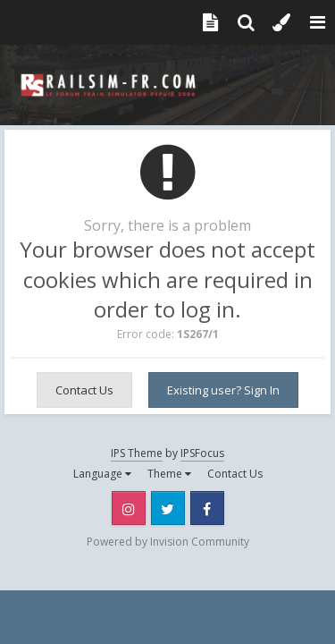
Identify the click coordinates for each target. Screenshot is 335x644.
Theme (169, 474)
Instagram (129, 508)
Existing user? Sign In (223, 390)
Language (102, 474)
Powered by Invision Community (168, 542)
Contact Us (84, 390)
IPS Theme (137, 453)
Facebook (207, 508)
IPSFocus (202, 453)
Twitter (168, 508)
